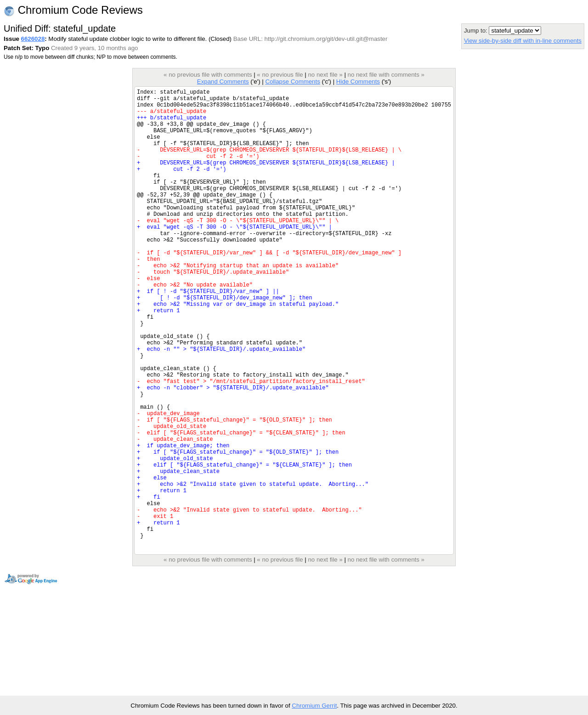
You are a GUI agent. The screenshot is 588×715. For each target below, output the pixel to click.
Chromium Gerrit (314, 706)
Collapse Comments (292, 82)
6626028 (33, 39)
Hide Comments (358, 82)
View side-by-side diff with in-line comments (523, 41)
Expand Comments (223, 82)
